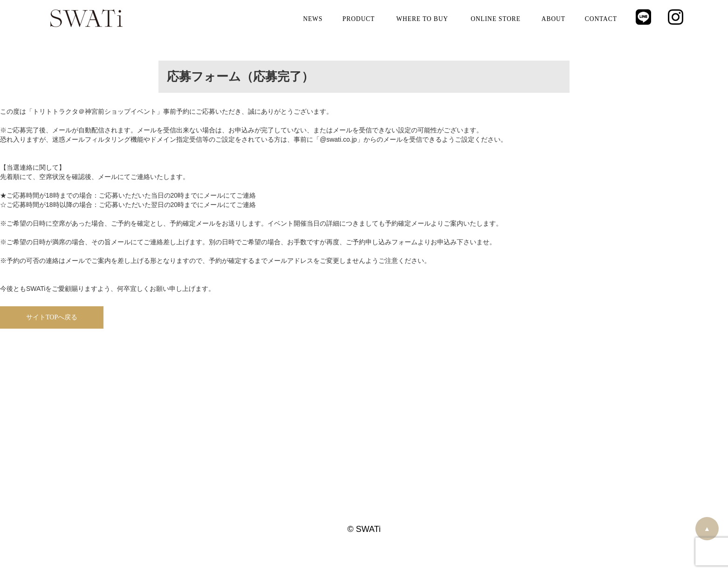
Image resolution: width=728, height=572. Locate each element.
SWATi (86, 19)
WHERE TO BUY (422, 19)
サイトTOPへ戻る (52, 317)
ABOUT (553, 19)
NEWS (313, 19)
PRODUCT (359, 19)
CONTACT (601, 19)
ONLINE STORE (496, 19)
